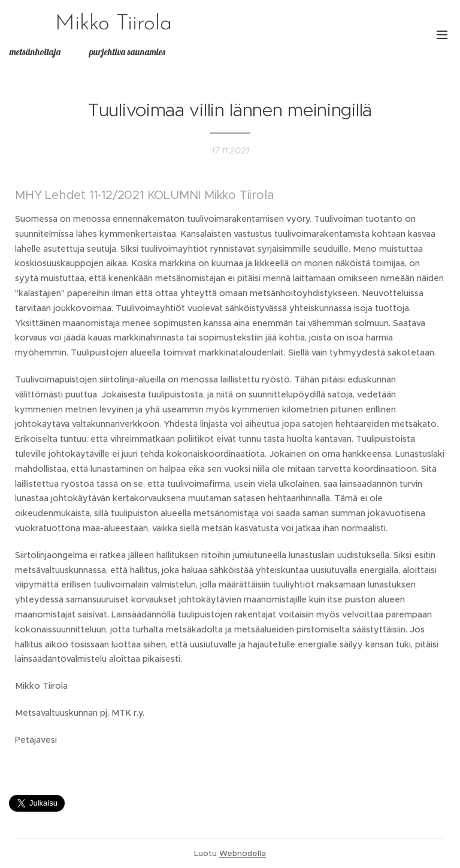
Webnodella (243, 853)
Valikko (442, 35)
